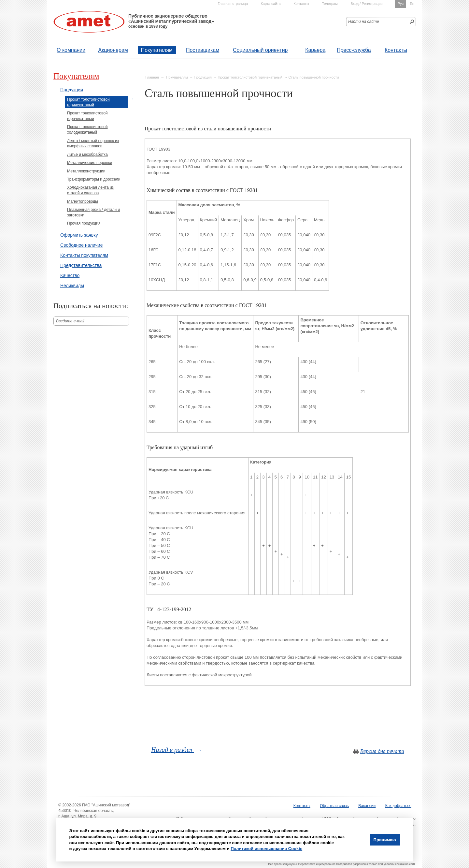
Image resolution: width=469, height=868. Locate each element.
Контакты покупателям (84, 255)
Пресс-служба (354, 50)
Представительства (81, 265)
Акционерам (113, 50)
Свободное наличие (81, 245)
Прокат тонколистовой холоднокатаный (87, 130)
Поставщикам (203, 50)
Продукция (203, 77)
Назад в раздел (172, 750)
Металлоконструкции (86, 171)
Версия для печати (382, 751)
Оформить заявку (79, 235)
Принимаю (385, 840)
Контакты (396, 50)
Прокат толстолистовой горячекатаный (250, 77)
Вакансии (367, 806)
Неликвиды (72, 286)
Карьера (315, 50)
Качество (70, 275)
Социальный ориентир (260, 50)
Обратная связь (334, 806)
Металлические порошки (90, 163)
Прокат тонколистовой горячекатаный (87, 116)
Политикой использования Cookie (266, 849)
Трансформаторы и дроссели (94, 179)
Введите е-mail (70, 321)
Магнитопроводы (83, 201)
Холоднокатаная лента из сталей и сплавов (90, 190)
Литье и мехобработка (87, 154)
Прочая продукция (84, 223)
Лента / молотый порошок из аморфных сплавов (93, 144)
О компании (71, 50)
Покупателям (157, 50)
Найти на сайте (364, 22)
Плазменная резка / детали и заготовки (93, 212)
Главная (152, 77)
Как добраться (398, 806)
